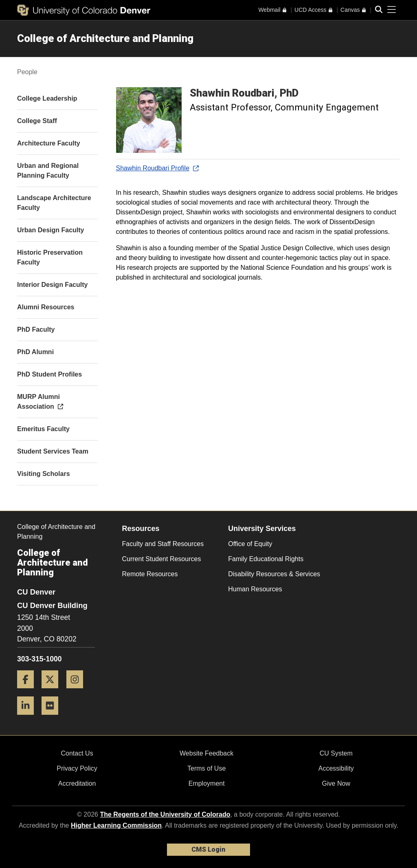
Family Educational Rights (266, 559)
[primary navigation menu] (392, 10)
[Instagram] (78, 691)
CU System (336, 753)
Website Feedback (206, 753)
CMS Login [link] (208, 849)
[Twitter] (53, 691)
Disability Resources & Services (274, 574)
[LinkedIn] (29, 718)
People (27, 72)
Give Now (336, 783)
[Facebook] (29, 691)
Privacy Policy (77, 768)
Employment (207, 783)
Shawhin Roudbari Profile (157, 168)
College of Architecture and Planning (105, 38)
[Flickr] (53, 718)
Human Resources (255, 589)
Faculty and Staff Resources (163, 544)
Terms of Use (206, 768)
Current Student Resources (162, 559)
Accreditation (77, 783)
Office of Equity (250, 544)
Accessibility (336, 768)
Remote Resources (150, 574)
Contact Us (77, 753)
